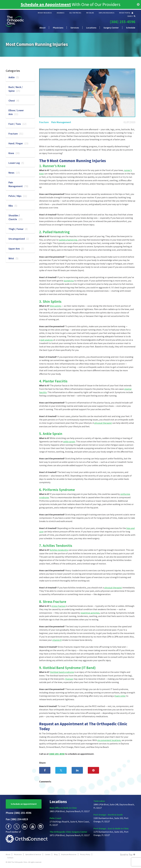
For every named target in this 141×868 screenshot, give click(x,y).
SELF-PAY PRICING (75, 13)
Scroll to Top (128, 855)
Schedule (131, 28)
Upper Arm (16, 249)
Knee (14, 153)
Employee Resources (69, 854)
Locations (91, 28)
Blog (56, 854)
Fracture (44, 122)
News (14, 173)
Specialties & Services (33, 854)
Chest (14, 101)
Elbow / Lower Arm (16, 112)
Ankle (14, 77)
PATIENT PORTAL (126, 13)
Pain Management (61, 122)
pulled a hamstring (68, 240)
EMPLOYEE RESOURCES (107, 13)
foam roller (120, 696)
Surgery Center (111, 28)
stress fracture (59, 606)
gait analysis (47, 340)
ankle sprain (69, 441)
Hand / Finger (18, 143)
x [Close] (138, 4)
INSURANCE (61, 13)
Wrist (13, 258)
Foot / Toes (17, 124)
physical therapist (103, 423)
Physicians (58, 28)
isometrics (69, 281)
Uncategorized (19, 239)
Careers (48, 854)
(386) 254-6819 (17, 819)
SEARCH (131, 16)
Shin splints (56, 306)
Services (75, 28)
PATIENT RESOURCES (45, 13)
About (42, 28)
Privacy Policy (85, 854)
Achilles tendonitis (59, 550)
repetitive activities (90, 613)
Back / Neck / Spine (16, 89)
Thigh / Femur (18, 229)
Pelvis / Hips (18, 196)
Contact (10, 858)
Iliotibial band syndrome (62, 672)
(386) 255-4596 (123, 22)
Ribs (13, 206)
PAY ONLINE (90, 13)
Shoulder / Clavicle (16, 217)
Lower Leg (16, 163)
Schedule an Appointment (24, 804)
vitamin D (57, 640)
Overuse (69, 679)
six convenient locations (109, 740)
